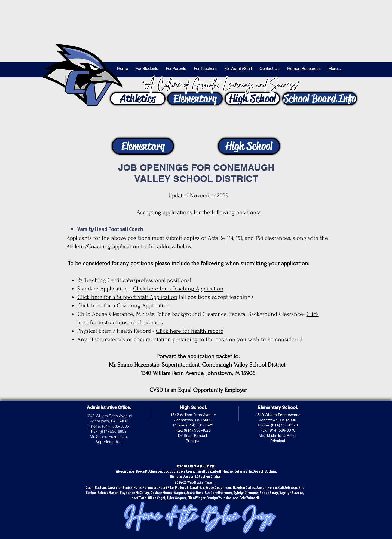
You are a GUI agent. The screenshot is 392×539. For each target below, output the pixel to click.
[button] (147, 69)
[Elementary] (195, 99)
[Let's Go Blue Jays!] (83, 75)
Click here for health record (190, 331)
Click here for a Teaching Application (178, 289)
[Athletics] (138, 99)
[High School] (252, 99)
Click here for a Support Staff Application (127, 297)
